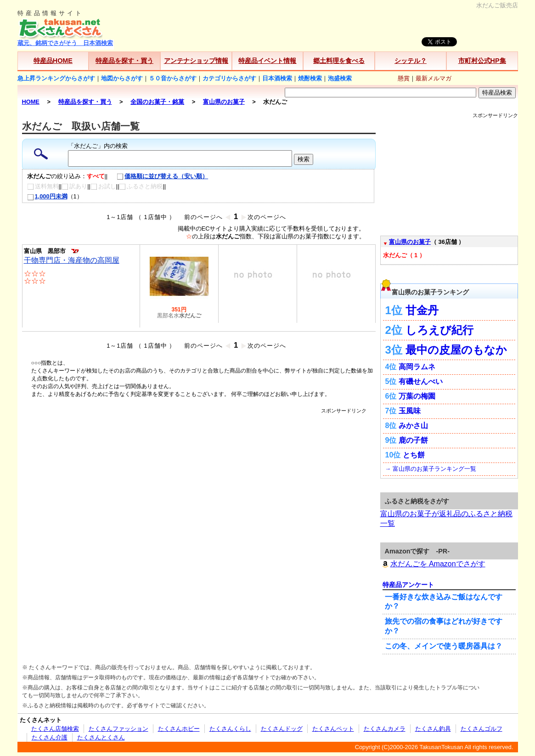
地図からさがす (122, 78)
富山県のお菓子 (410, 242)
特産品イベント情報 (267, 61)
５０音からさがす (173, 78)
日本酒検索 (277, 78)
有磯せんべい (421, 381)
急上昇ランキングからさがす (56, 78)
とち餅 (414, 455)
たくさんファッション (118, 729)
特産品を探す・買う (124, 61)
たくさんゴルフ (481, 729)
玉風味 (410, 411)
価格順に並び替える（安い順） (158, 176)
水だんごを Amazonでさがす (433, 564)
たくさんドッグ (282, 729)
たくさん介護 (50, 737)
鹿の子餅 (413, 440)
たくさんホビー (179, 729)
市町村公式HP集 (482, 61)
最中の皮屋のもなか (456, 350)
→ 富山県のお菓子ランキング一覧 (431, 469)
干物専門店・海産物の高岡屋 (72, 260)
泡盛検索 (340, 78)
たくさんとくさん (101, 737)
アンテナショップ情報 (196, 61)
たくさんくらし (230, 729)
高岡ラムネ (417, 367)
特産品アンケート (408, 585)
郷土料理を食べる (339, 61)
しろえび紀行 (439, 330)
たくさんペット (333, 729)
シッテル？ (411, 61)
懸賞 (404, 78)
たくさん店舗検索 (55, 729)
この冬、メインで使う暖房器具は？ (444, 646)
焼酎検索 (310, 78)
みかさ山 (413, 426)
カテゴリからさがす (229, 78)
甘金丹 (422, 310)
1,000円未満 (47, 196)
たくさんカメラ (385, 729)
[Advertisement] (199, 435)
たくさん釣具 (433, 729)
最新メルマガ (434, 78)
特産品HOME (53, 61)
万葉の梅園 (417, 396)
